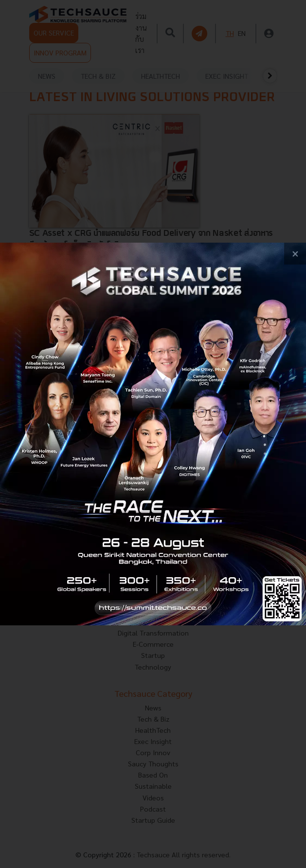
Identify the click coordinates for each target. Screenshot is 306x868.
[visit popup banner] (153, 434)
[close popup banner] (295, 254)
